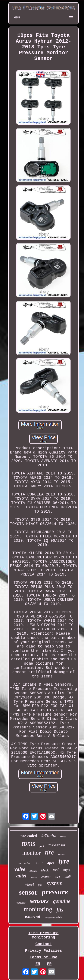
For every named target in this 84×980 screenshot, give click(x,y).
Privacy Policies (43, 951)
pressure (55, 892)
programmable (53, 917)
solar (39, 863)
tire (49, 852)
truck (57, 877)
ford (40, 885)
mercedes (24, 863)
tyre (64, 861)
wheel (29, 884)
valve (20, 869)
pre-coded (29, 836)
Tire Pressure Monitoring (43, 935)
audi (68, 877)
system (55, 883)
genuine (62, 901)
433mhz (49, 835)
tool (56, 870)
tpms (28, 843)
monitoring (38, 909)
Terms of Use (44, 957)
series (61, 854)
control (46, 877)
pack (42, 846)
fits (60, 910)
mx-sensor (57, 845)
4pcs (51, 863)
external (33, 916)
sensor (28, 892)
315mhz (33, 871)
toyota (68, 870)
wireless (21, 903)
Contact (44, 944)
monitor (32, 853)
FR (49, 964)
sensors (39, 901)
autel (21, 876)
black (45, 870)
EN (38, 964)
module (34, 878)
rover (63, 836)
